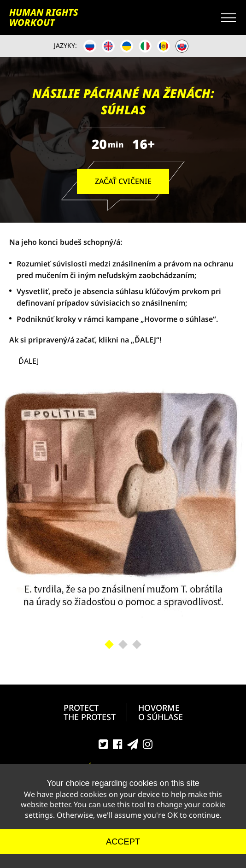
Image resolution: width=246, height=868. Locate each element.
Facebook (118, 746)
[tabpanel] (123, 506)
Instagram (148, 746)
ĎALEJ (29, 361)
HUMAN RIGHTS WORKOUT (44, 18)
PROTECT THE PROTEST (90, 712)
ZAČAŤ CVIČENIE (123, 181)
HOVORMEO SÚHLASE (161, 712)
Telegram (133, 746)
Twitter (103, 746)
